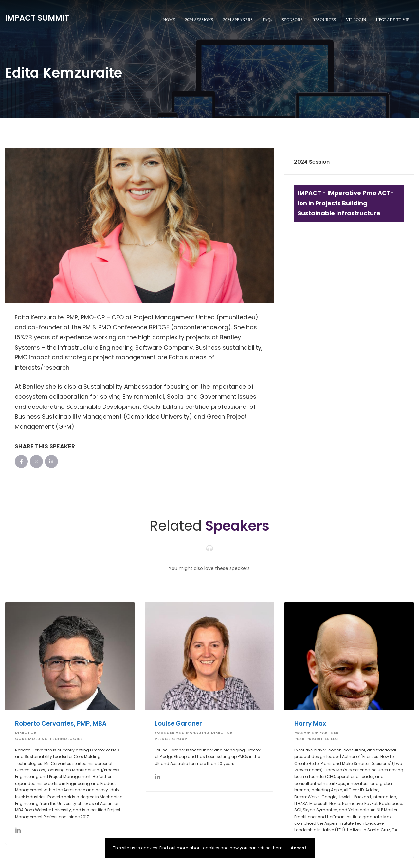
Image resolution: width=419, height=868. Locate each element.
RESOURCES (324, 20)
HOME (169, 20)
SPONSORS (292, 20)
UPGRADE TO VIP (392, 20)
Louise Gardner (179, 723)
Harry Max (310, 723)
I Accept (297, 848)
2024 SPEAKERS (238, 20)
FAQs (267, 20)
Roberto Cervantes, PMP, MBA (61, 723)
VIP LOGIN (356, 20)
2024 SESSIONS (199, 20)
